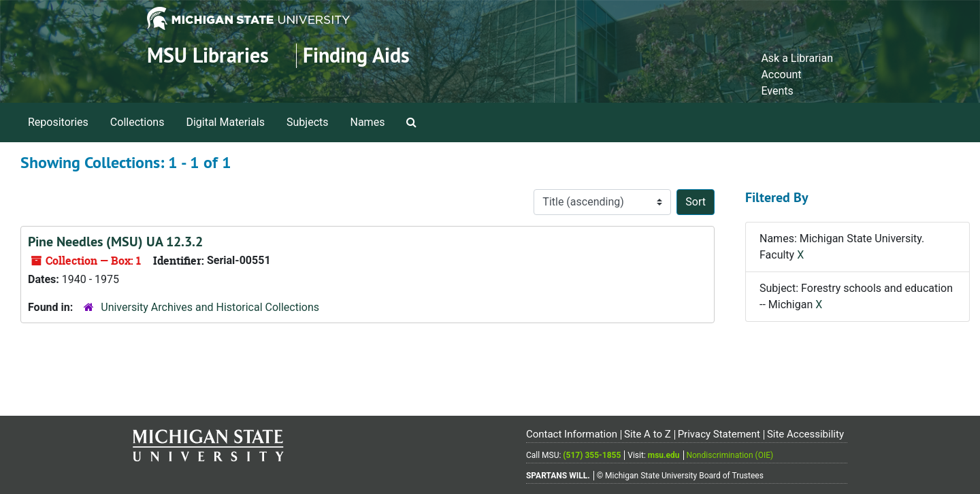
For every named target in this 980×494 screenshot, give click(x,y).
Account (781, 75)
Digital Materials (225, 122)
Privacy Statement (719, 434)
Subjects (307, 122)
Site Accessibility (805, 434)
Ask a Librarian (797, 58)
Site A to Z (648, 434)
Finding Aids (356, 55)
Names (368, 122)
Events (777, 91)
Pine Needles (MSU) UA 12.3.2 (115, 242)
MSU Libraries (208, 55)
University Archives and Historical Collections (210, 307)
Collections (137, 122)
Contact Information (572, 434)
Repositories (58, 122)
